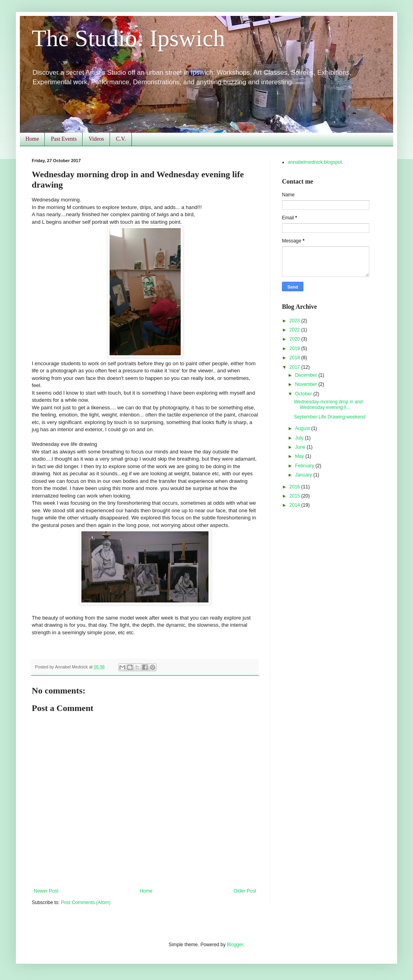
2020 (295, 339)
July (300, 438)
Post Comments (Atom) (86, 903)
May (300, 456)
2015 (295, 496)
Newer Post (46, 891)
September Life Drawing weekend (330, 417)
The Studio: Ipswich (128, 38)
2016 (295, 487)
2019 (295, 349)
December (307, 375)
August (303, 428)
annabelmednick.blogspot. (316, 162)
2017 (295, 367)
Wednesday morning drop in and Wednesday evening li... (328, 405)
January (304, 475)
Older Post (245, 891)
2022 (295, 330)
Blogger (235, 945)
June (301, 447)
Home (32, 139)
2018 (295, 358)
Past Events (64, 139)
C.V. (121, 139)
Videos (96, 139)
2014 (295, 505)
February (305, 466)
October (304, 394)
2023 (295, 321)
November (307, 384)
